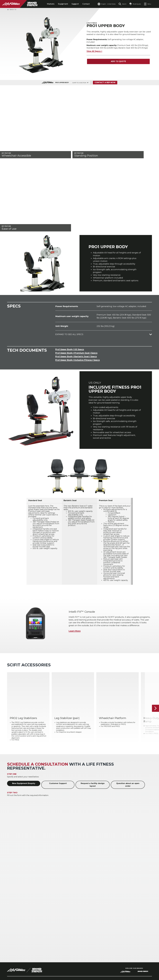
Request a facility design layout (93, 697)
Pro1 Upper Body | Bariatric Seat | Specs (76, 267)
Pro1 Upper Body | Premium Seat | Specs (76, 263)
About (10, 923)
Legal (10, 936)
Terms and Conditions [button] (18, 969)
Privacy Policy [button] (45, 966)
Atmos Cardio (102, 909)
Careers (11, 944)
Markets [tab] (51, 4)
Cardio (69, 905)
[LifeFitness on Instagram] (131, 968)
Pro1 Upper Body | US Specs (70, 259)
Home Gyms (12, 916)
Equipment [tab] (63, 4)
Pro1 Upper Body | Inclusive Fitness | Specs (78, 270)
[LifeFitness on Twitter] (139, 968)
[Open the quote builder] (135, 4)
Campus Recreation (45, 909)
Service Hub (131, 909)
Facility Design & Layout (136, 905)
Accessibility (14, 940)
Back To (12, 10)
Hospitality (12, 909)
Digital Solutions (103, 905)
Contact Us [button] (12, 966)
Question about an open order (128, 697)
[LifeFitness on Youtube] (147, 968)
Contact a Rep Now (105, 83)
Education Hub (133, 912)
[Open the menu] (147, 4)
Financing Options (134, 916)
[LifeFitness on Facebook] (123, 968)
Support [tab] (75, 4)
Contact (86, 4)
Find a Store (13, 932)
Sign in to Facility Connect (16, 950)
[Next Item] (155, 621)
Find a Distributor (16, 927)
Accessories (71, 912)
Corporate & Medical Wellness (46, 914)
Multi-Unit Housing (16, 912)
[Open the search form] (123, 4)
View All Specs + (94, 51)
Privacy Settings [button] (28, 966)
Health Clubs (13, 905)
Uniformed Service (45, 918)
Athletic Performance (46, 905)
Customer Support (58, 696)
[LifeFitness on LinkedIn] (115, 968)
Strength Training (74, 909)
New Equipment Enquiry (24, 696)
